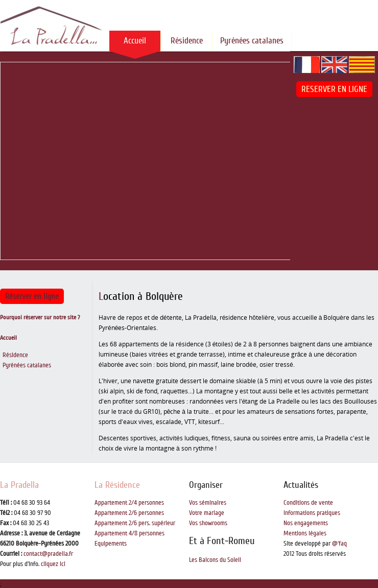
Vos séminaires (208, 503)
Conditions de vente (308, 503)
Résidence (187, 41)
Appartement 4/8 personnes (129, 533)
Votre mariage (207, 513)
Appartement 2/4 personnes (129, 503)
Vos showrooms (208, 523)
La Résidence (117, 485)
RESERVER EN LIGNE (334, 89)
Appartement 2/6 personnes (129, 513)
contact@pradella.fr (48, 554)
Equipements (111, 544)
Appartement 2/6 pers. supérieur (135, 523)
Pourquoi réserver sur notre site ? (40, 317)
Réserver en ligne (32, 296)
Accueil (135, 41)
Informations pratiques (312, 513)
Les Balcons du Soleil (215, 560)
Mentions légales (305, 533)
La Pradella (19, 485)
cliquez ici (53, 564)
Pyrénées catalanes (252, 41)
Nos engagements (306, 523)
